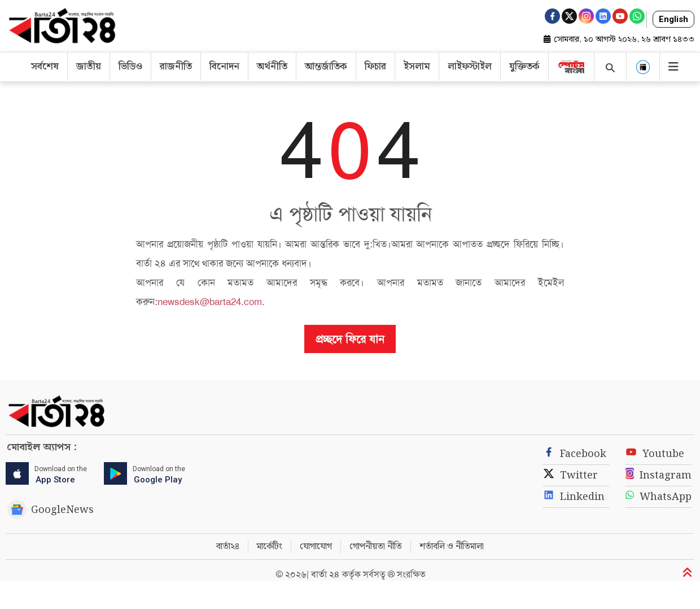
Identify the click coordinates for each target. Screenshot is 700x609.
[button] (643, 67)
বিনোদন (224, 67)
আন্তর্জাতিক (326, 67)
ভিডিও (130, 67)
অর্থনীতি (272, 67)
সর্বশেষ (45, 67)
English (673, 19)
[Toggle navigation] (669, 64)
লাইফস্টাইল (470, 67)
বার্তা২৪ (228, 547)
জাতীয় (89, 67)
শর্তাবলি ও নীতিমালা (452, 547)
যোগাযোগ (316, 547)
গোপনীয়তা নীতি (376, 547)
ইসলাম (417, 67)
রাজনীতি (176, 67)
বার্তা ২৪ (327, 574)
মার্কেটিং (270, 547)
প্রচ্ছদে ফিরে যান (350, 339)
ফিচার (375, 67)
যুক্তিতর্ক (524, 67)
